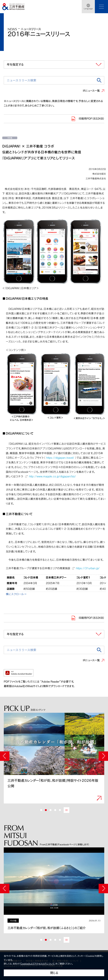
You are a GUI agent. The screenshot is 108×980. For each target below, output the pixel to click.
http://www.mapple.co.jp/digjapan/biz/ (52, 476)
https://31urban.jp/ (88, 568)
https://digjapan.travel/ (60, 458)
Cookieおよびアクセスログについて (38, 964)
